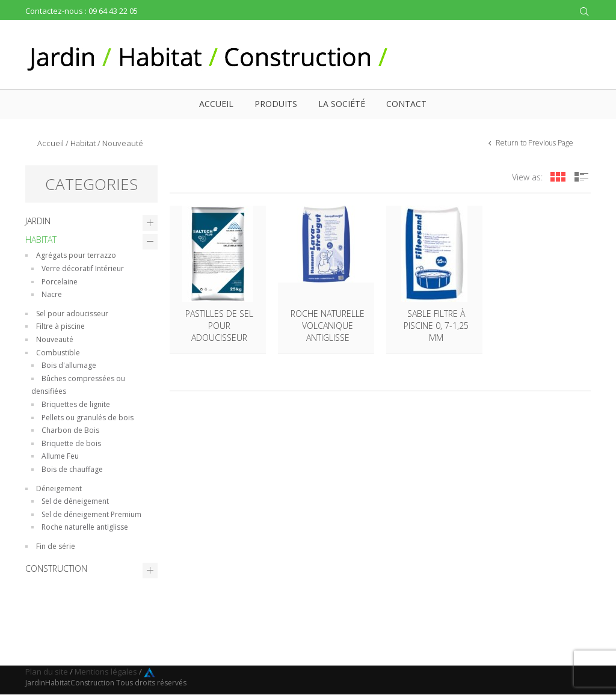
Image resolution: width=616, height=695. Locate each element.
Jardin (38, 221)
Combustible (58, 353)
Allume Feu (60, 456)
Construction (56, 568)
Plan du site (47, 672)
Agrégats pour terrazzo (76, 255)
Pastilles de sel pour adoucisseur (219, 326)
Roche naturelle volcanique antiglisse (328, 326)
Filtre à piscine (60, 326)
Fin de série (56, 546)
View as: (527, 177)
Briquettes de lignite (76, 404)
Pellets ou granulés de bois (88, 418)
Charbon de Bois (70, 430)
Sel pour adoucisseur (72, 314)
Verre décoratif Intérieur (83, 268)
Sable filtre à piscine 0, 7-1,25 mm (436, 326)
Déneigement (59, 488)
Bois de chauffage (72, 469)
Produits (276, 104)
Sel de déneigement (75, 501)
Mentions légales (106, 672)
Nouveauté (55, 339)
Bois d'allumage (69, 365)
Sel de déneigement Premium (91, 514)
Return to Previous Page (534, 143)
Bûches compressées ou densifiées (78, 385)
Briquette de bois (71, 443)
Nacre (52, 294)
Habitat (83, 143)
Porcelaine (60, 282)
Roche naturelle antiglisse (85, 527)
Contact (406, 104)
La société (342, 104)
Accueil (216, 104)
